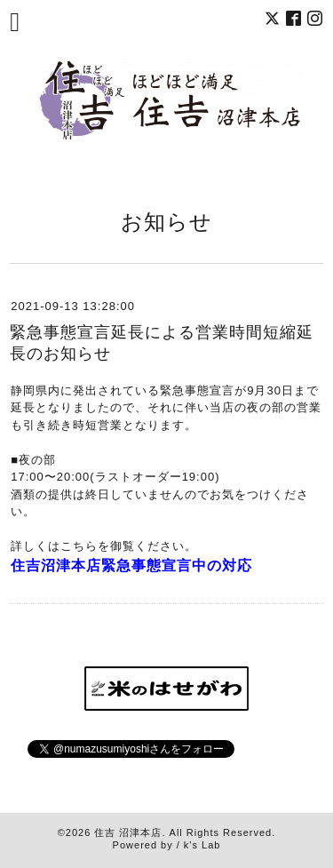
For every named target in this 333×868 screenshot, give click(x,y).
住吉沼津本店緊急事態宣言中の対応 (131, 565)
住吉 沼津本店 (128, 832)
